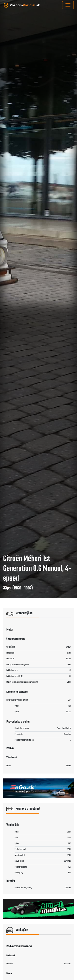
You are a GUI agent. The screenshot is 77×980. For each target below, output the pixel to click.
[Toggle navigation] (68, 5)
